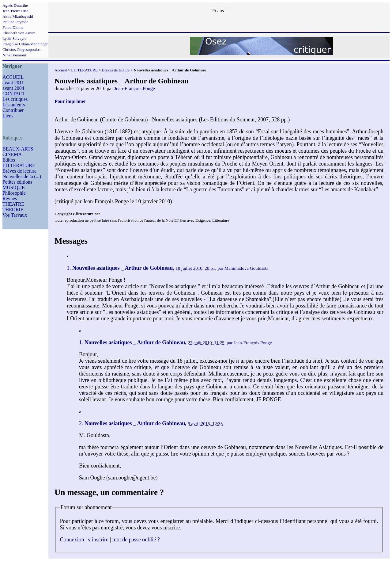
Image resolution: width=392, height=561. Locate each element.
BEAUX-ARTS (18, 149)
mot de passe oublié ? (136, 540)
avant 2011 (13, 83)
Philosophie (14, 193)
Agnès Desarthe (15, 5)
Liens (8, 116)
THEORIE (13, 210)
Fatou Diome (13, 27)
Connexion (72, 540)
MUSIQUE (14, 187)
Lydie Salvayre (14, 38)
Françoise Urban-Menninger (25, 44)
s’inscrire (98, 540)
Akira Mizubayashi (18, 16)
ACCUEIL (13, 77)
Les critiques (15, 99)
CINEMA (12, 154)
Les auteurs (14, 105)
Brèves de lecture (19, 171)
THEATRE (13, 204)
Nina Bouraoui (14, 55)
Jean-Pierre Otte (15, 11)
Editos (9, 160)
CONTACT (14, 94)
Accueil (61, 70)
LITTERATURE (19, 165)
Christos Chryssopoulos (21, 50)
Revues (10, 198)
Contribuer (13, 110)
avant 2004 (13, 88)
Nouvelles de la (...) (22, 176)
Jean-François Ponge (135, 88)
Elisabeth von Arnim (19, 33)
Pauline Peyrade (15, 22)
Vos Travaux (15, 215)
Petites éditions (17, 182)
